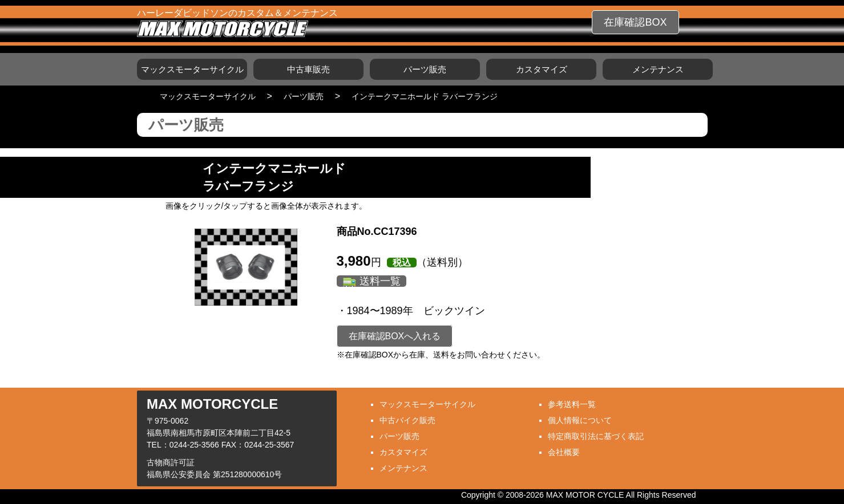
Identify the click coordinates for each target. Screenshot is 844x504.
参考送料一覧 (572, 404)
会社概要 (564, 452)
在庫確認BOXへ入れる (395, 336)
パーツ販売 (425, 69)
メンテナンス (658, 69)
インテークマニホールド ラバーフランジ (425, 96)
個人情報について (580, 420)
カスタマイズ (542, 69)
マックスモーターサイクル (192, 69)
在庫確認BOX (635, 22)
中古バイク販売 (407, 420)
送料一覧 (380, 281)
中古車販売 (308, 69)
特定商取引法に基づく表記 (596, 436)
